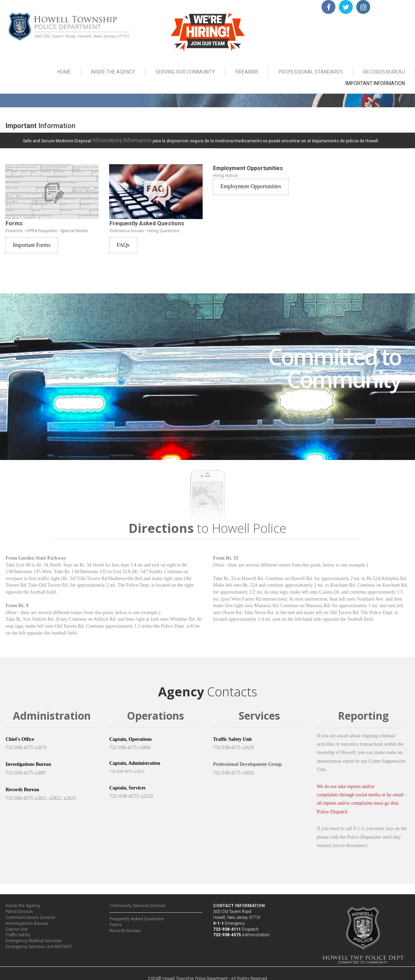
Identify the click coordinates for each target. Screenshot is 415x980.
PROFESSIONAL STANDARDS (311, 72)
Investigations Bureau (27, 921)
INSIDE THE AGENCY (113, 72)
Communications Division (30, 915)
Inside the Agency (23, 903)
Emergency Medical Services (34, 938)
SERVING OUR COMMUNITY (185, 72)
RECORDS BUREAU (384, 72)
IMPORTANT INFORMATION (375, 83)
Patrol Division (19, 909)
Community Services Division (138, 903)
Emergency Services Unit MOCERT (39, 944)
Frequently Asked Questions (137, 916)
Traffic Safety (18, 932)
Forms (116, 922)
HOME (64, 72)
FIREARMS (247, 72)
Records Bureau (125, 928)
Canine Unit (17, 927)
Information (103, 139)
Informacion (129, 139)
